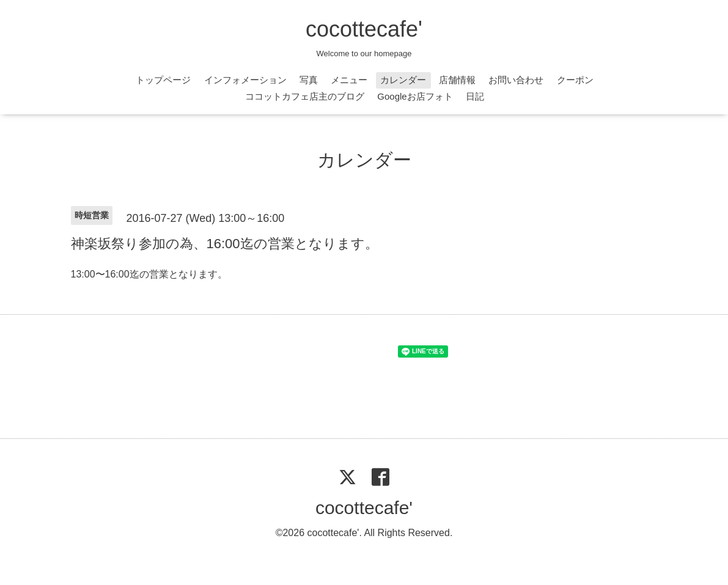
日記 (475, 96)
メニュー (349, 80)
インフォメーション (245, 80)
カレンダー (403, 80)
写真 (309, 80)
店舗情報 (457, 80)
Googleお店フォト (415, 96)
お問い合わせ (516, 80)
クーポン (575, 80)
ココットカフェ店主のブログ (305, 96)
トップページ (163, 80)
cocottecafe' (364, 29)
